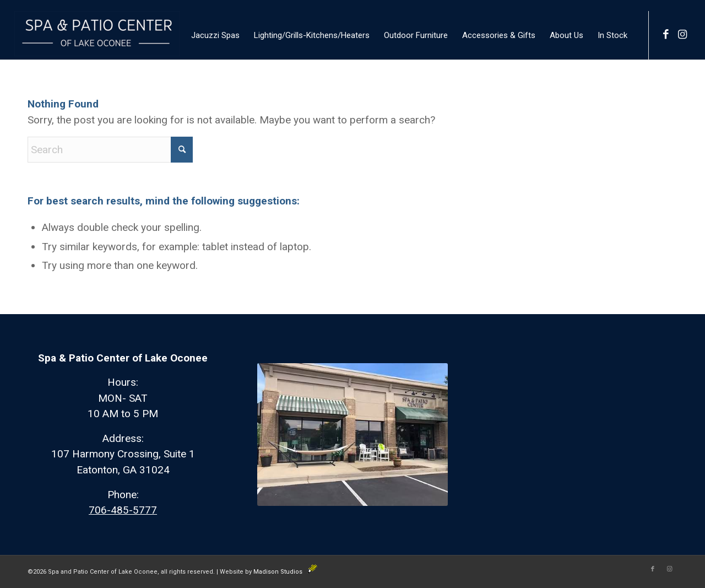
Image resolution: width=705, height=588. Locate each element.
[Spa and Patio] (97, 35)
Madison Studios (285, 572)
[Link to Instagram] (682, 35)
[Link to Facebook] (666, 35)
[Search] (110, 150)
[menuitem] (215, 35)
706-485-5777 (123, 510)
